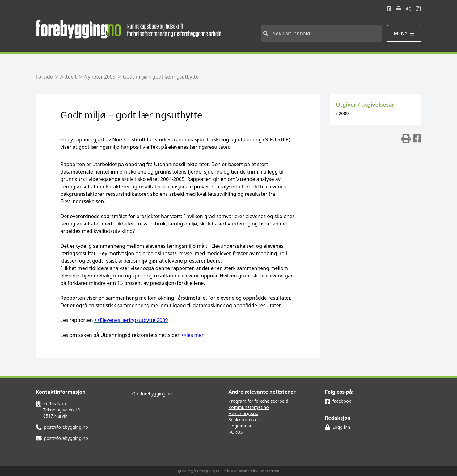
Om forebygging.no (152, 394)
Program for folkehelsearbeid (258, 401)
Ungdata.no (241, 426)
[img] (406, 138)
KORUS (236, 432)
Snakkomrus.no (245, 420)
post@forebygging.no (66, 427)
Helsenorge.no (244, 413)
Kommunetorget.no (249, 407)
